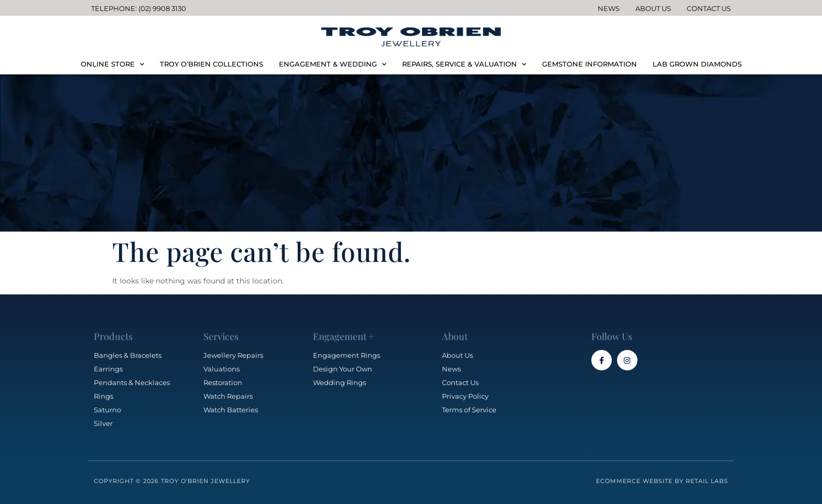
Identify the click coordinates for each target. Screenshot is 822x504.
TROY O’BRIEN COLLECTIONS (212, 64)
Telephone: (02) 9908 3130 (139, 8)
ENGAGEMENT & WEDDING (333, 64)
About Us (653, 8)
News (609, 8)
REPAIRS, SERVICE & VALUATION (464, 64)
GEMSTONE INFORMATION (590, 64)
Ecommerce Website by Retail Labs (662, 481)
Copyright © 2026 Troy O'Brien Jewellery (172, 481)
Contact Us (709, 8)
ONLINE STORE (112, 64)
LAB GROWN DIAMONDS (697, 64)
